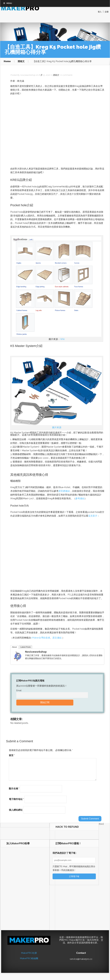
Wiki (62, 338)
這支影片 (93, 514)
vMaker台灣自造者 (41, 636)
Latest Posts (26, 646)
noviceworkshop (28, 74)
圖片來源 (57, 426)
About (14, 646)
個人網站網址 (16, 812)
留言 (12, 754)
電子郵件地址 (16, 801)
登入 (100, 12)
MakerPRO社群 (29, 955)
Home (7, 60)
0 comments (66, 74)
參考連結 (80, 497)
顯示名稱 (14, 790)
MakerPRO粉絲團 (29, 960)
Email (19, 689)
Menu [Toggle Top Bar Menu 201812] (8, 17)
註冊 (107, 12)
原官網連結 (64, 490)
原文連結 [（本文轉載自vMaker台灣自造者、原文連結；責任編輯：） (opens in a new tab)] (57, 636)
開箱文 (21, 60)
